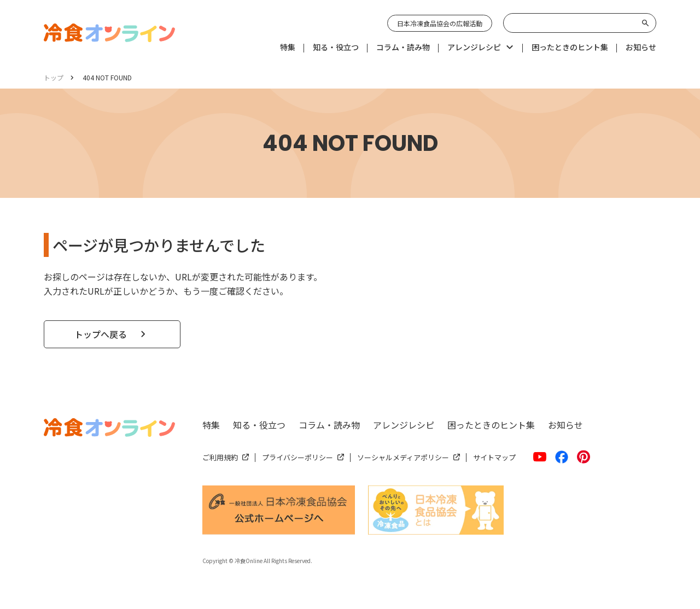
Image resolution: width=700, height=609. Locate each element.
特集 (211, 425)
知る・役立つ (259, 425)
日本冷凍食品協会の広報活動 (440, 23)
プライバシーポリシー (297, 457)
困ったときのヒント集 (491, 425)
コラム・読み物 (329, 425)
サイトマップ (494, 457)
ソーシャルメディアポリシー (403, 457)
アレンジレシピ (404, 425)
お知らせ (565, 425)
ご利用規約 (220, 457)
